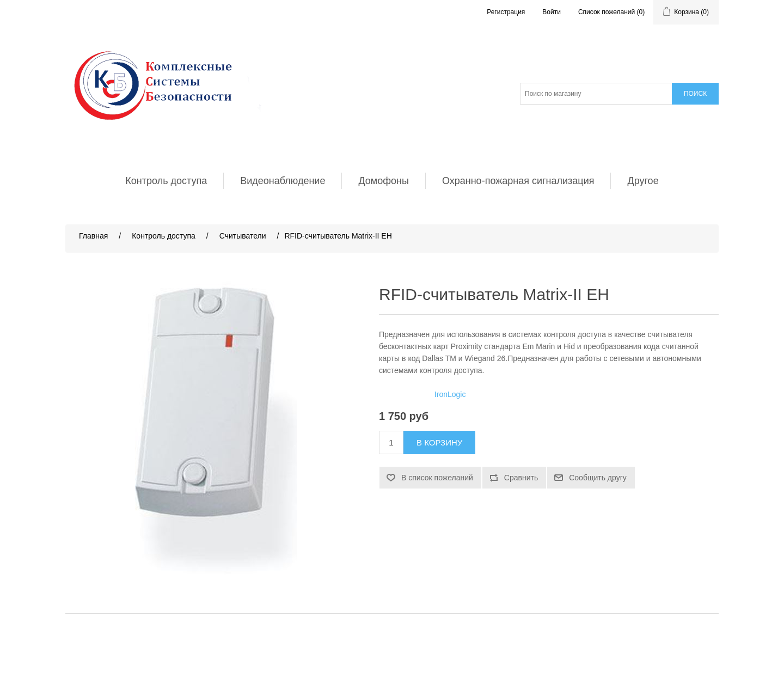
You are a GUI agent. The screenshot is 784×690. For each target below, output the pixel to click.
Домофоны (384, 181)
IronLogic (450, 394)
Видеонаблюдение (283, 181)
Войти (552, 12)
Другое (643, 181)
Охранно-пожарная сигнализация (518, 181)
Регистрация (506, 12)
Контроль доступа (166, 181)
